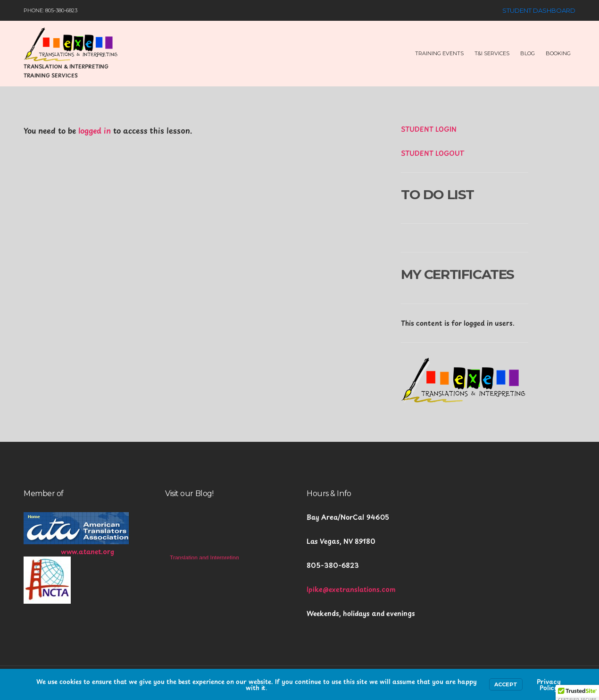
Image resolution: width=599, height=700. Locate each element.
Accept (506, 684)
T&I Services (492, 53)
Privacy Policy (549, 684)
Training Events (439, 53)
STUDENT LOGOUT (433, 153)
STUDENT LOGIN (429, 129)
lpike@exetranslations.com (351, 589)
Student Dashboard (539, 10)
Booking (558, 53)
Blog (528, 53)
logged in (95, 130)
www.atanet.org (87, 552)
